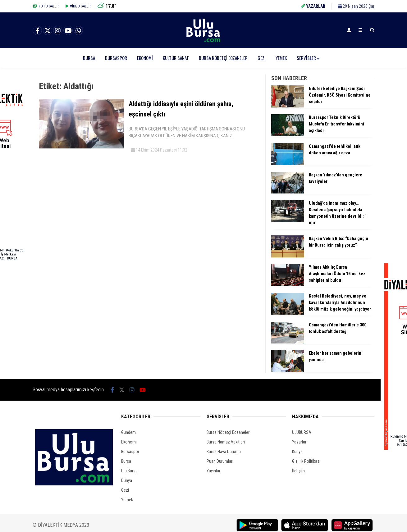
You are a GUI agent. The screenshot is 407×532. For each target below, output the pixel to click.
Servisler (306, 58)
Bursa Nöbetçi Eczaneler (223, 58)
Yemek (281, 58)
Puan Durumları (220, 461)
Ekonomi (145, 58)
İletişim (298, 471)
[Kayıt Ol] (349, 30)
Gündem (128, 432)
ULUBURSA (302, 432)
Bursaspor (116, 58)
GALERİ (46, 6)
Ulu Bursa (129, 471)
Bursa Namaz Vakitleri (226, 442)
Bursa (89, 58)
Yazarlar (299, 442)
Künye (297, 452)
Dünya (127, 480)
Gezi (262, 58)
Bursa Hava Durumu (224, 452)
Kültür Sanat (176, 58)
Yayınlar (213, 471)
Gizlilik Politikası (306, 461)
